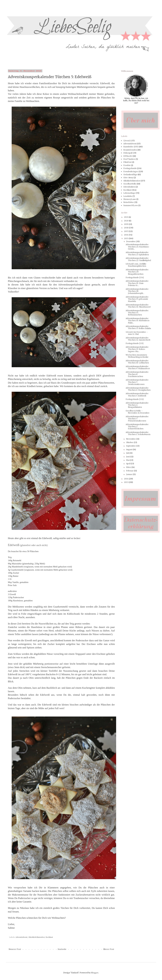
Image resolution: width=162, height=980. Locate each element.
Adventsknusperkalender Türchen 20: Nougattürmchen (137, 272)
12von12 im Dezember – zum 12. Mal (137, 333)
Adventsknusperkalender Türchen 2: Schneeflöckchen (137, 427)
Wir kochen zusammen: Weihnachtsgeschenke (137, 356)
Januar (129, 474)
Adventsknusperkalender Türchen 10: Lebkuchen (137, 362)
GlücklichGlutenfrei (36, 937)
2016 (126, 235)
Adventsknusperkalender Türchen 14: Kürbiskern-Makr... (138, 321)
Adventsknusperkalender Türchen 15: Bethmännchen (137, 313)
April (128, 464)
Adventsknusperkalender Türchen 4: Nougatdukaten (137, 405)
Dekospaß (128, 153)
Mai (128, 460)
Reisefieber (129, 202)
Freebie (127, 165)
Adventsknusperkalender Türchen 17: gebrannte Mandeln (137, 299)
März (129, 467)
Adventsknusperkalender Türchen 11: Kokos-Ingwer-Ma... (137, 349)
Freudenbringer (131, 171)
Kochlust (49, 937)
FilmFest (127, 162)
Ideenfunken (129, 187)
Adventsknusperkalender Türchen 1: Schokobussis (138, 433)
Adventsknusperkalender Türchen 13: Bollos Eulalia (138, 327)
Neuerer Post (15, 949)
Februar (130, 471)
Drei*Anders (129, 159)
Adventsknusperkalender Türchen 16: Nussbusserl (138, 306)
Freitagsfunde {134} (135, 277)
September (131, 446)
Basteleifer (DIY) (131, 147)
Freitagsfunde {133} (135, 343)
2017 (126, 231)
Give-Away (128, 178)
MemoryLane (130, 199)
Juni (128, 457)
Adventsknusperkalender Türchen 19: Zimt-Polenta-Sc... (137, 283)
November (131, 439)
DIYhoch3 (128, 156)
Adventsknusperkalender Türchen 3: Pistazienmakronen (137, 419)
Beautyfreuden (130, 150)
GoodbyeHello (130, 184)
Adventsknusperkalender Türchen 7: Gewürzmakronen (137, 382)
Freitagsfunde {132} (135, 399)
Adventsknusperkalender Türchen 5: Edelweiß (137, 395)
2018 (126, 228)
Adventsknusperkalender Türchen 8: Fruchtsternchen (137, 374)
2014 (126, 479)
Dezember (131, 241)
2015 (126, 238)
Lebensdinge (129, 193)
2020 (126, 221)
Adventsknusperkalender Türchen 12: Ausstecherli (138, 339)
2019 (126, 224)
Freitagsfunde (130, 168)
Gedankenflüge (130, 175)
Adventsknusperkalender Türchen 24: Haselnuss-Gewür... (138, 247)
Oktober (130, 442)
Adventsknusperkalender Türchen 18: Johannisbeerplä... (137, 291)
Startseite (62, 949)
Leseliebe (128, 196)
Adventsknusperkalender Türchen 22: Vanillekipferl (138, 259)
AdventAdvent (21, 937)
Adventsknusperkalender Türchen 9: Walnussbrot (138, 367)
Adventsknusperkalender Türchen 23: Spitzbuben (137, 253)
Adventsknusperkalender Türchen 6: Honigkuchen (138, 389)
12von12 (127, 141)
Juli (128, 453)
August (129, 449)
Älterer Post (109, 949)
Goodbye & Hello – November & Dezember (138, 412)
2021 (126, 217)
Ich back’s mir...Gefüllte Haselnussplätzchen (136, 265)
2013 (126, 482)
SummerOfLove (131, 205)
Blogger (95, 973)
